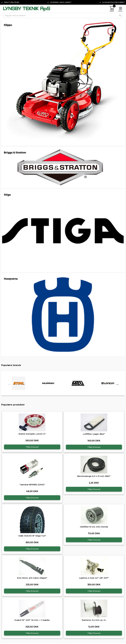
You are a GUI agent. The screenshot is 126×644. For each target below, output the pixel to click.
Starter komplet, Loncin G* (32, 434)
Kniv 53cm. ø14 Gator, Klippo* (32, 578)
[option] (19, 383)
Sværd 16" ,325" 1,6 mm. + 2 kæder (32, 620)
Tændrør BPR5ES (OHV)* (32, 485)
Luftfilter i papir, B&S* (94, 434)
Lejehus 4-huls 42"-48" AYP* (94, 578)
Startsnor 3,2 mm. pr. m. (94, 620)
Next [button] (116, 383)
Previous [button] (9, 383)
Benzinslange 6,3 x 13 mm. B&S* (94, 476)
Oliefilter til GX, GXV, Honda (94, 527)
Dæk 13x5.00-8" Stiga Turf (32, 536)
